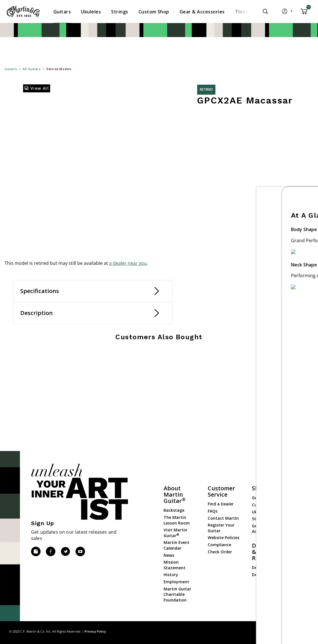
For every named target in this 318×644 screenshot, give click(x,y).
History (171, 575)
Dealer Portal (265, 575)
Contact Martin (223, 518)
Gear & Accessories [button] (202, 12)
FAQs (213, 511)
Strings (259, 519)
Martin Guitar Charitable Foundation (177, 594)
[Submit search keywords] (265, 11)
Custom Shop (265, 505)
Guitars (259, 498)
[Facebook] (50, 552)
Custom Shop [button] (154, 12)
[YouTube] (80, 552)
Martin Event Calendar (177, 545)
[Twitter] (65, 552)
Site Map (268, 631)
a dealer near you (128, 263)
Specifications (40, 291)
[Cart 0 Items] (304, 13)
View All (37, 88)
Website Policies (224, 538)
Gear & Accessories (263, 529)
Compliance (219, 545)
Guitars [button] (62, 12)
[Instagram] (36, 552)
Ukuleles (260, 512)
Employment (176, 582)
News (169, 555)
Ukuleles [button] (91, 12)
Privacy (287, 631)
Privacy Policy (95, 631)
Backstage (174, 510)
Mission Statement (175, 565)
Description (36, 313)
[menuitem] (62, 12)
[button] (288, 13)
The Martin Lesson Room (177, 520)
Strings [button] (120, 12)
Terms (304, 631)
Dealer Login (264, 567)
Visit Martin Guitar (175, 533)
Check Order (220, 552)
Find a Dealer (221, 504)
